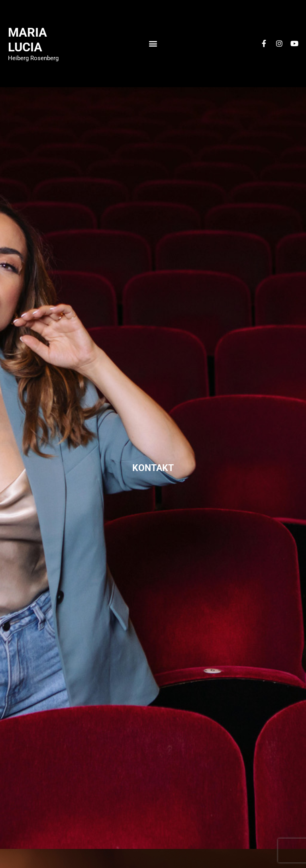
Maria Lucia (27, 40)
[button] (153, 44)
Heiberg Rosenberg (33, 58)
